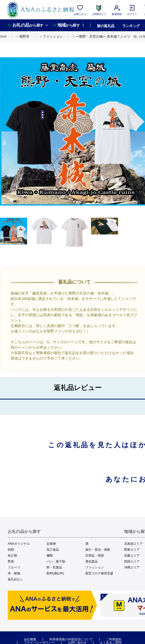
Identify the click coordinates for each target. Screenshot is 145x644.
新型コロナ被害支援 (99, 573)
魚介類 (12, 556)
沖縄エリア (132, 567)
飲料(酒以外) (55, 573)
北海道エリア (133, 544)
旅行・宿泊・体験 (98, 550)
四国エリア (132, 561)
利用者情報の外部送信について (71, 639)
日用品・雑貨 (95, 556)
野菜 (11, 561)
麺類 (50, 556)
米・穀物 (14, 573)
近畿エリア (132, 556)
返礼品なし (16, 579)
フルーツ (14, 567)
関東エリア (132, 550)
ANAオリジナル (19, 544)
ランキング (131, 26)
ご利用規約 (114, 639)
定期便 (51, 544)
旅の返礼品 (106, 26)
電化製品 (91, 561)
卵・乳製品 (54, 567)
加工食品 (53, 550)
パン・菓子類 (56, 561)
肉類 (11, 550)
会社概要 (30, 639)
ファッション (95, 567)
